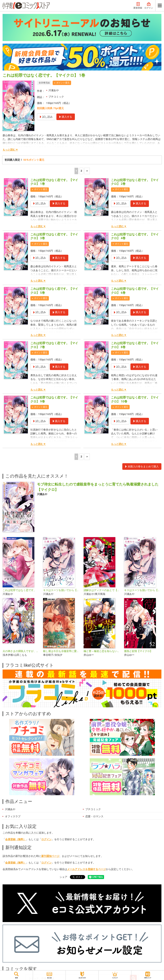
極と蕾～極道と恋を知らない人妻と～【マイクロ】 (102, 651)
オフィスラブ (13, 816)
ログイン (149, 6)
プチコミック (56, 97)
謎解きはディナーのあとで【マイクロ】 (102, 590)
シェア (63, 877)
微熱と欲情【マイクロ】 (138, 651)
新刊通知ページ (50, 856)
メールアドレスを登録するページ (86, 869)
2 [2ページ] (81, 171)
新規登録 (138, 6)
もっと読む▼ (10, 150)
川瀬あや (54, 90)
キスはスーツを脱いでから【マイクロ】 (62, 590)
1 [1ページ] (76, 171)
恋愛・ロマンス (94, 816)
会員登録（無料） (15, 839)
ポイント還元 (63, 83)
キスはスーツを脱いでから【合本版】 (143, 590)
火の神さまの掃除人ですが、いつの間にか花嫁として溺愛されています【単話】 (21, 651)
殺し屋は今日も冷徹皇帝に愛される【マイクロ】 (62, 651)
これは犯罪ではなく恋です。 (19, 590)
